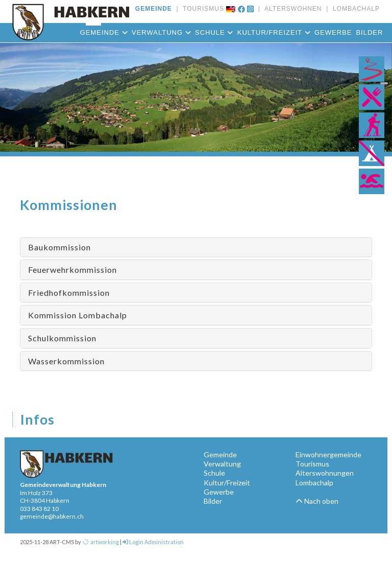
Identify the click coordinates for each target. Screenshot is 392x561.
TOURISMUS (201, 9)
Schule (214, 32)
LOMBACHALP (354, 9)
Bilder (369, 32)
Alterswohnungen (325, 473)
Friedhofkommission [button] (69, 293)
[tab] (196, 247)
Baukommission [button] (59, 247)
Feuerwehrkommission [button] (72, 270)
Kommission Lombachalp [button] (78, 315)
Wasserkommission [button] (66, 361)
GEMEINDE (154, 9)
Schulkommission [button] (62, 338)
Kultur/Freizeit (274, 32)
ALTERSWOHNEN (291, 9)
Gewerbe (333, 32)
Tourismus (312, 464)
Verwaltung (161, 32)
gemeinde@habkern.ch (52, 516)
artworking (101, 542)
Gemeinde (104, 32)
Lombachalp (314, 483)
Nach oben (317, 501)
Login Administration (153, 542)
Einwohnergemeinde (328, 454)
